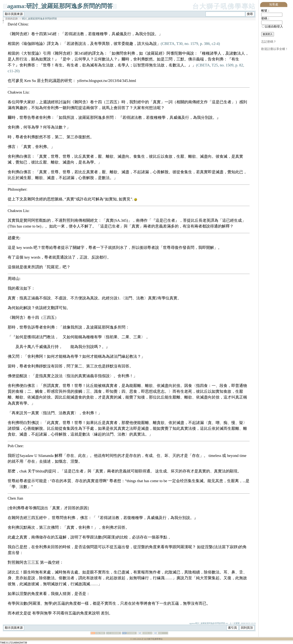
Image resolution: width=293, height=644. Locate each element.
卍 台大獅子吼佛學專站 (152, 639)
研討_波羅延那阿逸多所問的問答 (39, 19)
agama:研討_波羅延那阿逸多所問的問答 (60, 6)
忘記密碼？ (269, 42)
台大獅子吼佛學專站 (224, 6)
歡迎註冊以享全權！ (275, 49)
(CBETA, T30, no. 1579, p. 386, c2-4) (190, 44)
